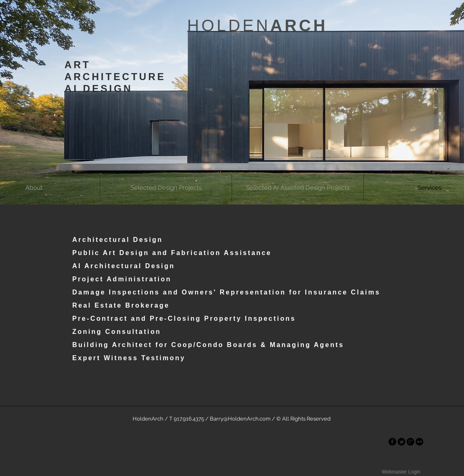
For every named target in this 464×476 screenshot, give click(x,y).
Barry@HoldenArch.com (240, 419)
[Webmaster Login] (401, 472)
